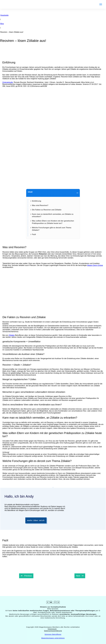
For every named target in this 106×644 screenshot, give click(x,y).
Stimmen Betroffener (53, 634)
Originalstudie (8, 82)
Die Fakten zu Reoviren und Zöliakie (47, 210)
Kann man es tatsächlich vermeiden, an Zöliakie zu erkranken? (53, 215)
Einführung (37, 201)
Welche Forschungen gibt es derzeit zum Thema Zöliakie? (52, 229)
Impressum (52, 629)
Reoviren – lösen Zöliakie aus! (23, 41)
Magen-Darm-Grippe (95, 265)
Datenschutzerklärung (53, 631)
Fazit (34, 234)
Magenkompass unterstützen (53, 638)
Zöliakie (12, 335)
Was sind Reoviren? (40, 205)
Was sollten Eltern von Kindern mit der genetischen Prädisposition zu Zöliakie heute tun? (53, 222)
